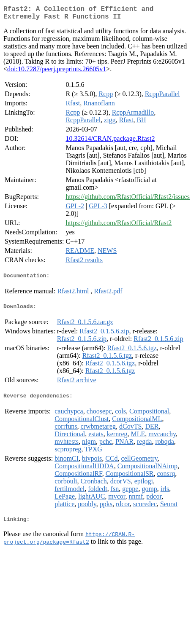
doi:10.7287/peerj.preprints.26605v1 (57, 72)
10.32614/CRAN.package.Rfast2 (110, 142)
